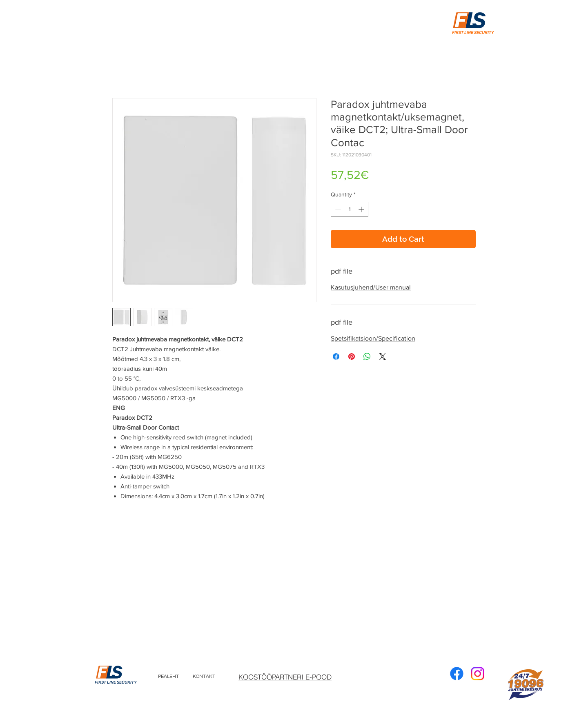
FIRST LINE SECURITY (116, 682)
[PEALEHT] (168, 677)
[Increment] (362, 209)
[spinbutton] (350, 209)
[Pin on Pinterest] (352, 356)
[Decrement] (337, 209)
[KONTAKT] (204, 677)
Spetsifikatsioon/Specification (373, 338)
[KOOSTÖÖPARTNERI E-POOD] (285, 677)
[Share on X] (383, 356)
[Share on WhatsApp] (367, 356)
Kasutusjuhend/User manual (371, 287)
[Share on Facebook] (336, 356)
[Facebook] (457, 674)
